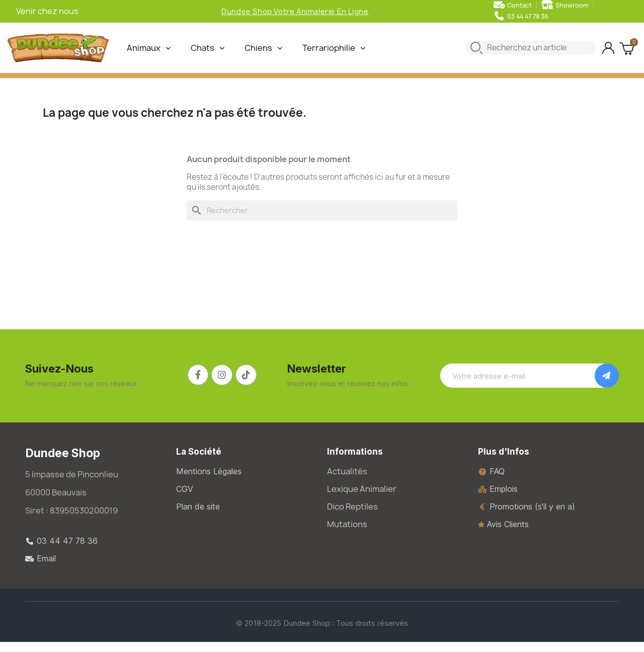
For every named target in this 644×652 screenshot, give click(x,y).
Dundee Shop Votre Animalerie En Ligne (295, 11)
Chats (208, 48)
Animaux (149, 48)
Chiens (263, 48)
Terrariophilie (334, 48)
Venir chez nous (47, 11)
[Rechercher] (322, 210)
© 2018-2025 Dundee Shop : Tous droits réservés (322, 623)
